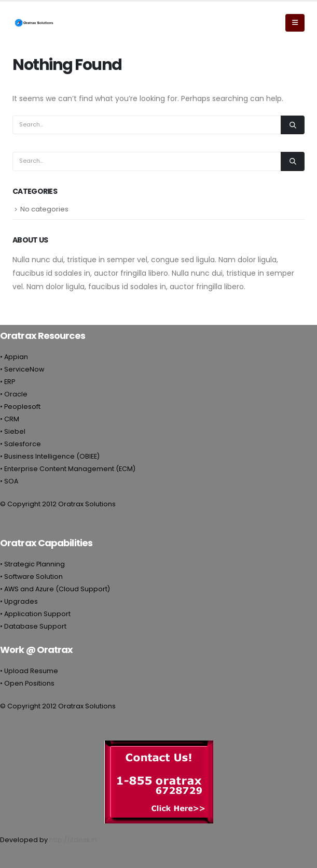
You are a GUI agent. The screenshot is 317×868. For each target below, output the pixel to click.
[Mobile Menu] (295, 23)
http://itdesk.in (73, 840)
